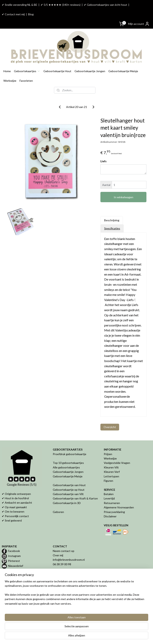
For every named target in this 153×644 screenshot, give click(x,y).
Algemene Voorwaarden (119, 507)
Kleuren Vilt (111, 467)
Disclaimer (110, 516)
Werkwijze (10, 81)
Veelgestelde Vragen (117, 463)
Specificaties (112, 228)
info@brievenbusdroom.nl (69, 560)
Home (7, 71)
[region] (50, 624)
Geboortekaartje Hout (57, 71)
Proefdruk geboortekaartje (70, 454)
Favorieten (26, 81)
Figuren (108, 481)
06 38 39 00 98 (62, 564)
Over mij (58, 555)
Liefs (103, 161)
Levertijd (109, 498)
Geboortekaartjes (27, 71)
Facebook (14, 551)
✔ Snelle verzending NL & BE (20, 5)
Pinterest (14, 561)
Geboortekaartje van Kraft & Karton (75, 498)
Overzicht (110, 427)
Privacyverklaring (114, 512)
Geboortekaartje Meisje (123, 71)
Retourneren (112, 503)
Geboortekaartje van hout (18, 589)
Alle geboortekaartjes (66, 467)
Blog (31, 14)
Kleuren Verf (112, 472)
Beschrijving (112, 220)
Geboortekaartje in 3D (67, 503)
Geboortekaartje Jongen (90, 71)
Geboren (58, 512)
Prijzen (108, 454)
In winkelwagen (124, 197)
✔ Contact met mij (13, 14)
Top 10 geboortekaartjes (68, 463)
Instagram (14, 556)
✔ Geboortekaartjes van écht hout (105, 5)
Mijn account (139, 24)
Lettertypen (111, 476)
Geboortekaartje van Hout (69, 485)
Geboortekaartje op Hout (69, 490)
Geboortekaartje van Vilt (69, 494)
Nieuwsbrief (16, 566)
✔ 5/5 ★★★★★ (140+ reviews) (61, 5)
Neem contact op (64, 551)
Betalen (109, 494)
